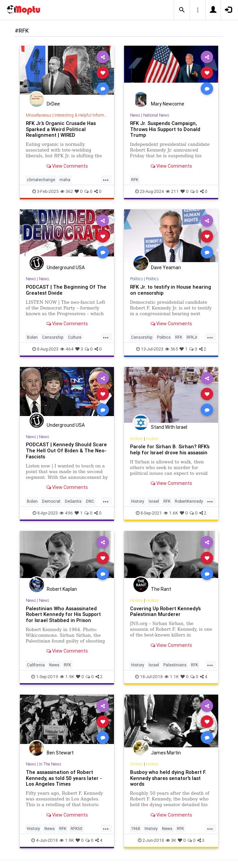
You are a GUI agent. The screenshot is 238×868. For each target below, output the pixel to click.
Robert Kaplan (62, 589)
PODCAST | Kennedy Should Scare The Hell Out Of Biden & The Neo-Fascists (66, 450)
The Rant (161, 589)
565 (171, 349)
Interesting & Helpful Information (84, 115)
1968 (136, 829)
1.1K (172, 677)
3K (171, 840)
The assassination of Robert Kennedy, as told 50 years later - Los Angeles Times (64, 778)
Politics (136, 279)
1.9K (67, 677)
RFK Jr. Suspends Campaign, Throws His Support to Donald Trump (165, 129)
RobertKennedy (189, 501)
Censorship (53, 337)
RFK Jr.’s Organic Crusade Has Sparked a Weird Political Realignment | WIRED (61, 129)
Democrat (51, 501)
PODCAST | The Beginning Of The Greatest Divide (66, 290)
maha (65, 180)
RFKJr (192, 337)
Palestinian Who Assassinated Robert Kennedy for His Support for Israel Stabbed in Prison (63, 614)
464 (67, 349)
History (136, 439)
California (36, 665)
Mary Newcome (168, 104)
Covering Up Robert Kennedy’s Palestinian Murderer (165, 611)
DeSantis (73, 501)
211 (172, 191)
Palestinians (175, 665)
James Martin (166, 753)
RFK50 (76, 829)
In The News (50, 764)
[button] (182, 10)
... (106, 179)
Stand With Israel (169, 427)
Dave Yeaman (166, 267)
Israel (154, 501)
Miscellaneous (39, 115)
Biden (32, 337)
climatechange (41, 180)
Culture (75, 337)
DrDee (53, 104)
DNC (90, 501)
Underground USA (66, 267)
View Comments (67, 166)
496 (66, 513)
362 (67, 191)
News (135, 115)
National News (156, 115)
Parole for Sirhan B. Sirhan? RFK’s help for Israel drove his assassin (170, 449)
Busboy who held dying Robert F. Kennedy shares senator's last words (168, 778)
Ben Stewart (60, 753)
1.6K (171, 513)
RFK (135, 180)
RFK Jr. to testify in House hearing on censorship (171, 290)
